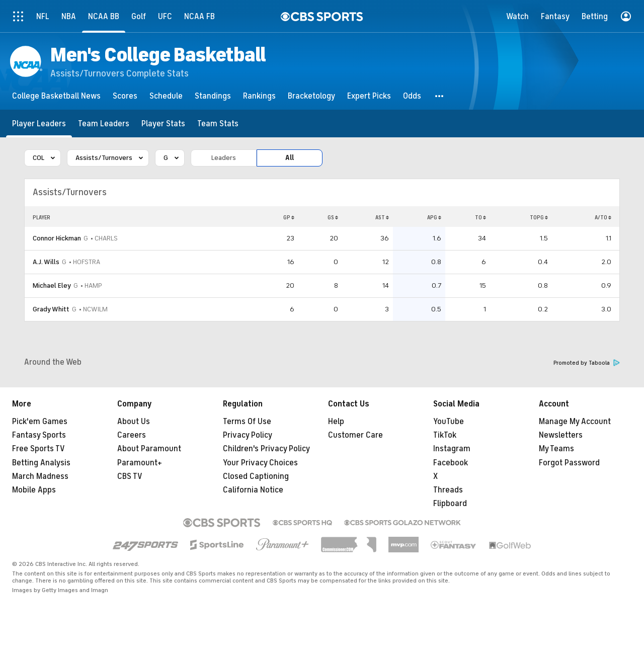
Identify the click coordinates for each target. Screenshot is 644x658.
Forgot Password (569, 463)
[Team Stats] (218, 124)
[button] (440, 96)
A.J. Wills (46, 262)
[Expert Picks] (369, 96)
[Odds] (412, 96)
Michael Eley (52, 285)
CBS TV (130, 476)
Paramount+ (140, 463)
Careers (132, 435)
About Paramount (149, 449)
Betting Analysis (41, 463)
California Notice (253, 490)
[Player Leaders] (39, 124)
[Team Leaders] (104, 124)
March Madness (40, 476)
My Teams (556, 449)
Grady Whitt (51, 309)
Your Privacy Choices (260, 463)
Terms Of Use (247, 422)
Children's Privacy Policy (266, 449)
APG (434, 217)
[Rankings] (259, 96)
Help (336, 422)
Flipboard (450, 504)
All (290, 158)
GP (289, 217)
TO (480, 217)
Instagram (452, 449)
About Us (134, 422)
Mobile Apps (34, 490)
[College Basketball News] (56, 96)
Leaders (224, 158)
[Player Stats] (163, 124)
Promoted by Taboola (587, 363)
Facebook (451, 463)
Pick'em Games (40, 422)
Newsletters (561, 435)
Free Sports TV (38, 449)
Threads (448, 490)
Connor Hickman (57, 238)
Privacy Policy (248, 435)
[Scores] (125, 96)
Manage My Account (575, 422)
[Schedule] (166, 96)
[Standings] (213, 96)
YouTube (449, 422)
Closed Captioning (256, 476)
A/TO (603, 217)
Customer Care (355, 435)
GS (333, 217)
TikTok (445, 435)
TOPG (539, 217)
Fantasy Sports (39, 435)
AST (382, 217)
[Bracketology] (311, 96)
